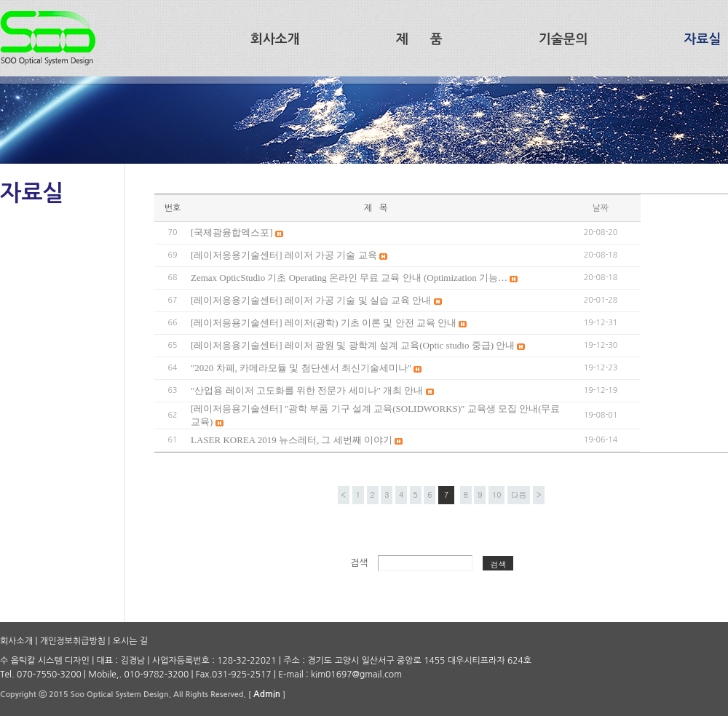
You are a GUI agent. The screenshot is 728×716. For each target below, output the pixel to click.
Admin (267, 694)
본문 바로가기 (0, 0)
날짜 (601, 208)
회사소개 (16, 641)
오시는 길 (130, 641)
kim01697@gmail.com (356, 675)
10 (496, 494)
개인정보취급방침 (73, 641)
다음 (519, 494)
